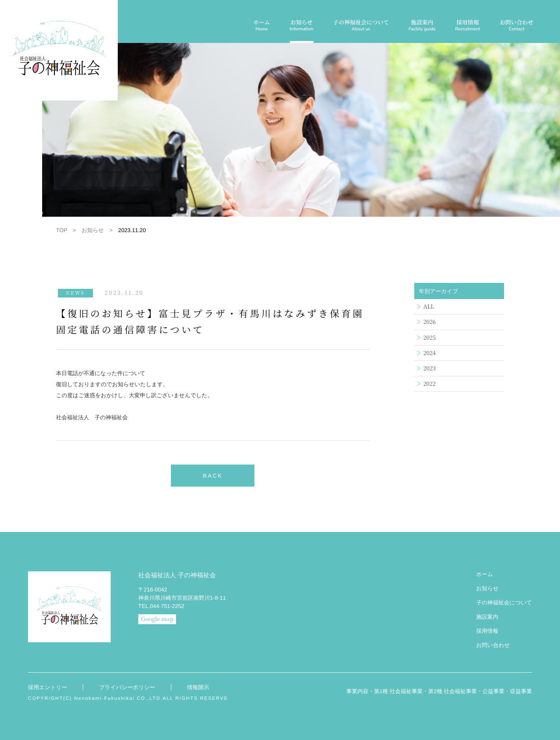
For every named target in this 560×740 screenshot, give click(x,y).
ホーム (262, 26)
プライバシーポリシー (127, 687)
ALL (429, 307)
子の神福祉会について (361, 26)
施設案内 (422, 26)
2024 (429, 353)
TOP (62, 230)
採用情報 (468, 26)
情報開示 (198, 687)
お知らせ (302, 26)
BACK (213, 476)
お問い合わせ (516, 26)
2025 (429, 338)
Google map (157, 619)
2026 (429, 322)
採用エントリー (47, 687)
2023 (429, 368)
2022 (429, 384)
